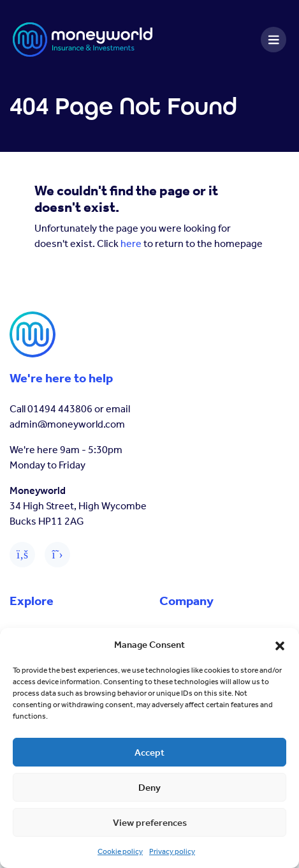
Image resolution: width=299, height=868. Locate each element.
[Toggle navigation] (273, 40)
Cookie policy (120, 851)
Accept (149, 752)
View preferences (150, 823)
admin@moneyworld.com (67, 424)
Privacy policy (172, 851)
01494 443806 (60, 409)
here (131, 243)
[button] (280, 645)
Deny (149, 788)
